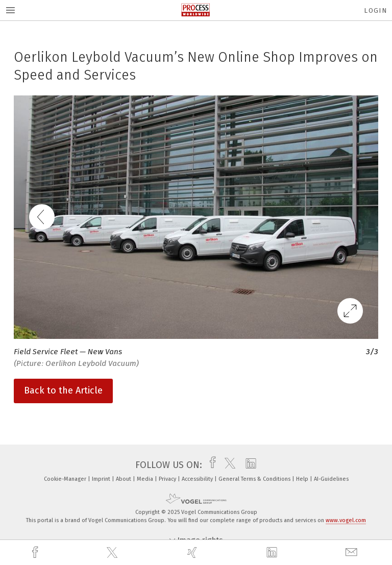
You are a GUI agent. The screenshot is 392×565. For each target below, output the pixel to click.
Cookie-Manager (66, 479)
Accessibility (198, 479)
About (124, 479)
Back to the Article (63, 390)
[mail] (353, 552)
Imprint (102, 479)
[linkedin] (273, 553)
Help (303, 479)
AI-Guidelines (331, 479)
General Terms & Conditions (255, 479)
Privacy (168, 479)
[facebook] (36, 552)
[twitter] (113, 553)
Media (146, 479)
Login (375, 10)
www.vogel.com (346, 520)
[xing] (193, 552)
